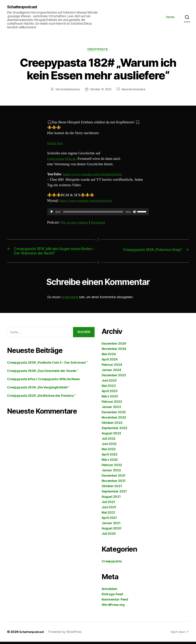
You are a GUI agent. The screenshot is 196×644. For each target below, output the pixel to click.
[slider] (93, 213)
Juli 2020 (109, 536)
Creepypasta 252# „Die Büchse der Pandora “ (41, 398)
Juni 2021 (109, 509)
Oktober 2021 (112, 488)
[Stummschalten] (135, 213)
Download (101, 223)
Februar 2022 (112, 467)
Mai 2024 (109, 356)
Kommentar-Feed (115, 602)
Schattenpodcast (24, 7)
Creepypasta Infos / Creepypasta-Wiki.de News (43, 381)
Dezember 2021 (114, 478)
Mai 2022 (109, 451)
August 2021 (111, 499)
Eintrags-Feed (112, 596)
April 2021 (109, 520)
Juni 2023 (109, 383)
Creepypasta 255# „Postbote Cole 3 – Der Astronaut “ (47, 365)
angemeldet (70, 299)
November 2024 (114, 351)
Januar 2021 (111, 525)
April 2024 (110, 362)
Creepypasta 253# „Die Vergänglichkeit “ (38, 390)
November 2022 (114, 420)
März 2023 (110, 399)
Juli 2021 (108, 504)
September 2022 (114, 430)
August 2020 (112, 531)
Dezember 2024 (114, 346)
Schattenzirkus (69, 90)
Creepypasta (98, 50)
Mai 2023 (109, 388)
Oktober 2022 (112, 425)
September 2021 (114, 494)
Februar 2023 (112, 404)
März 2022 (110, 462)
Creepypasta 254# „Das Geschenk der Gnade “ (43, 373)
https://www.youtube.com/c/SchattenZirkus (95, 175)
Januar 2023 (111, 409)
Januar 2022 (111, 472)
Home (170, 17)
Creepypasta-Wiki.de (63, 160)
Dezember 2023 (114, 377)
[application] (98, 213)
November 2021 (114, 483)
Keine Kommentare (134, 90)
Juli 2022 (109, 441)
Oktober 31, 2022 (100, 90)
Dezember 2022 (114, 414)
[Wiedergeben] (52, 213)
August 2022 (111, 436)
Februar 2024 (112, 367)
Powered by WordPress (67, 634)
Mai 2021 (108, 515)
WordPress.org (113, 607)
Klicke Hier (56, 144)
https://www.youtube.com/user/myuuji (88, 201)
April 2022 (109, 457)
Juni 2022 (109, 446)
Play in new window (76, 223)
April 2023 (110, 393)
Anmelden (109, 591)
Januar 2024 (111, 372)
